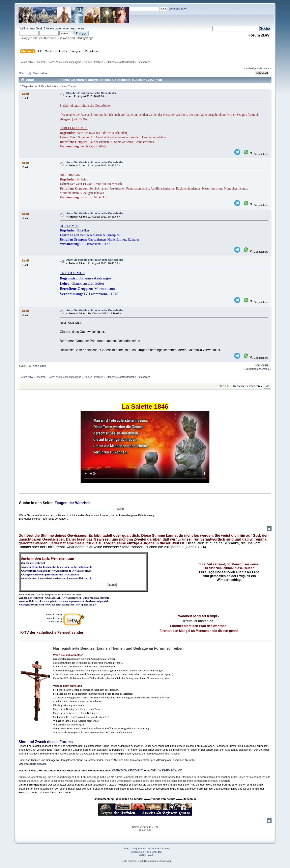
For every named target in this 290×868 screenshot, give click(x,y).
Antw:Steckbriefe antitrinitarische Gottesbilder (95, 162)
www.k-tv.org (54, 618)
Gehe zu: (225, 386)
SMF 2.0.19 (130, 848)
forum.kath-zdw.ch (167, 770)
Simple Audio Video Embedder (147, 852)
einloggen (56, 28)
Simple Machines (161, 848)
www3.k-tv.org (54, 614)
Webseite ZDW (178, 9)
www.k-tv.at (55, 622)
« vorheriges (251, 68)
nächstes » (265, 68)
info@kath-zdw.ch (35, 764)
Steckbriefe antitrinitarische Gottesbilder (91, 93)
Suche (25, 503)
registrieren (77, 28)
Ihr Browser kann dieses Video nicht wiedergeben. (145, 447)
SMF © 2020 (144, 848)
